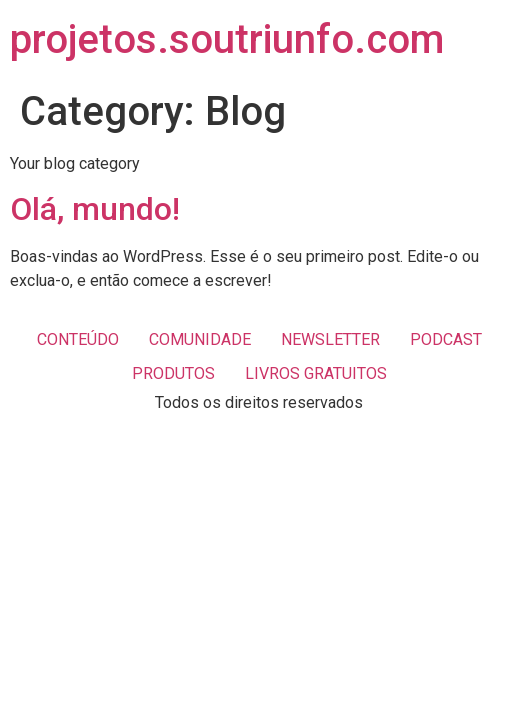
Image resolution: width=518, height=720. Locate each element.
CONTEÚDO (78, 339)
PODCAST (446, 339)
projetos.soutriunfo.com (227, 39)
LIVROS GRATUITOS (316, 373)
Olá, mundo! (95, 209)
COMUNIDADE (200, 339)
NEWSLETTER (330, 339)
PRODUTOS (173, 373)
